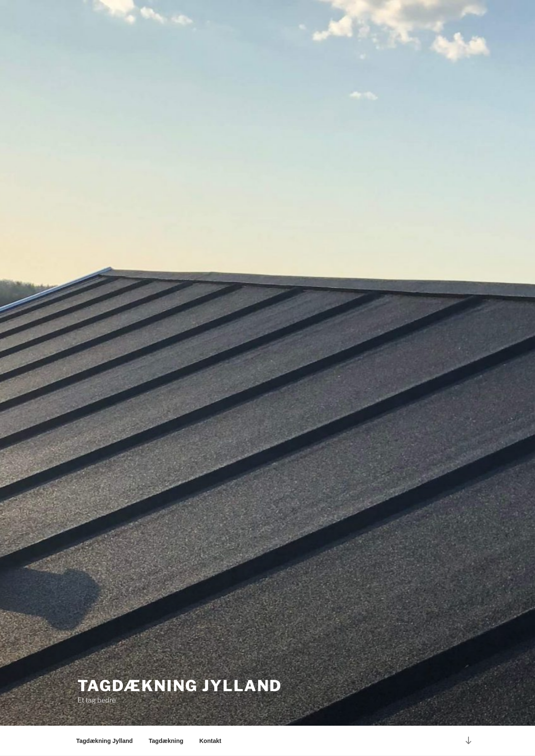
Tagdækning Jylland (180, 686)
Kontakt (210, 741)
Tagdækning (166, 741)
